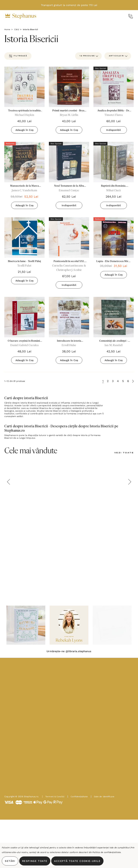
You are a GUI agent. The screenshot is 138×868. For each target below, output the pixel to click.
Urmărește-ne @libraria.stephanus (69, 652)
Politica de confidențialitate (107, 852)
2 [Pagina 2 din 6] (108, 382)
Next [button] (130, 482)
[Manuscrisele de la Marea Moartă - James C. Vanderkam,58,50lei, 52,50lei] (24, 162)
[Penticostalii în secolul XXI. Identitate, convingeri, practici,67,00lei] (69, 238)
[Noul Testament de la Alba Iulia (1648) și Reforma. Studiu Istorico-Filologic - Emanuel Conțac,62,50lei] (69, 162)
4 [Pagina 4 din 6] (118, 382)
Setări (10, 861)
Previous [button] (8, 482)
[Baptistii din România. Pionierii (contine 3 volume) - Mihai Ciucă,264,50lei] (114, 162)
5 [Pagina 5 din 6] (123, 382)
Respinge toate (35, 861)
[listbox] (118, 56)
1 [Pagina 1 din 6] (103, 382)
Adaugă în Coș (24, 130)
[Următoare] (133, 382)
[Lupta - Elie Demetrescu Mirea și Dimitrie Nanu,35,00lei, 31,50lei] (114, 238)
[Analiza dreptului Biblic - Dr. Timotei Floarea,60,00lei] (114, 87)
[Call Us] (131, 16)
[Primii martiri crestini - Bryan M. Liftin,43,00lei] (69, 87)
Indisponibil (113, 130)
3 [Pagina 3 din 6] (113, 382)
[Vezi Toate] (123, 454)
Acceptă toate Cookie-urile (77, 861)
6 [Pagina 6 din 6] (128, 382)
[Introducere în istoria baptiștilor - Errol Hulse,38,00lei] (69, 317)
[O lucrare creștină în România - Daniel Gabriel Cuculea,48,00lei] (24, 317)
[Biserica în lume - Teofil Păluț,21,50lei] (24, 238)
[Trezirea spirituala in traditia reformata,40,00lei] (24, 87)
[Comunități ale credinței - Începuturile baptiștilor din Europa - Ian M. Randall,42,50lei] (114, 317)
